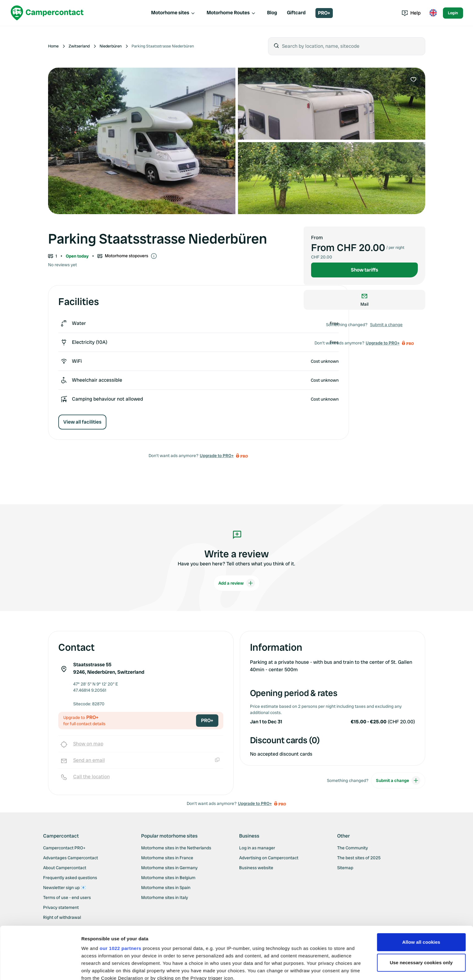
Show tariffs (364, 270)
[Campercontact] (47, 13)
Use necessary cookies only (421, 913)
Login (453, 13)
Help (411, 13)
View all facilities (82, 422)
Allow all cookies (421, 893)
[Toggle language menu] (433, 13)
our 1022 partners (120, 899)
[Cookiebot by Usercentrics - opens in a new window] (40, 968)
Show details (96, 968)
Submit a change (386, 325)
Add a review (237, 583)
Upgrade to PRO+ (217, 456)
